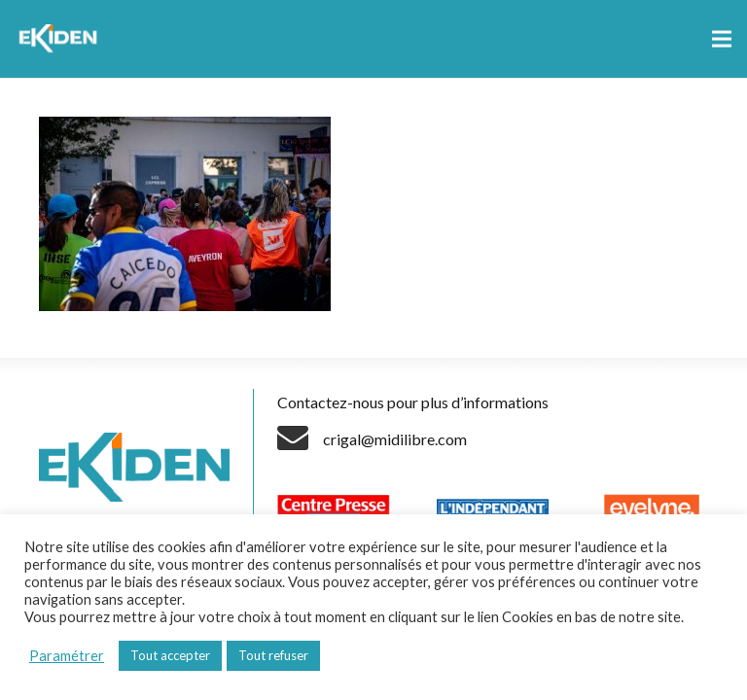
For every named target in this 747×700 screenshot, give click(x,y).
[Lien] (61, 39)
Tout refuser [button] (273, 655)
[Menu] (722, 39)
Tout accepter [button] (170, 655)
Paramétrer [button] (67, 656)
